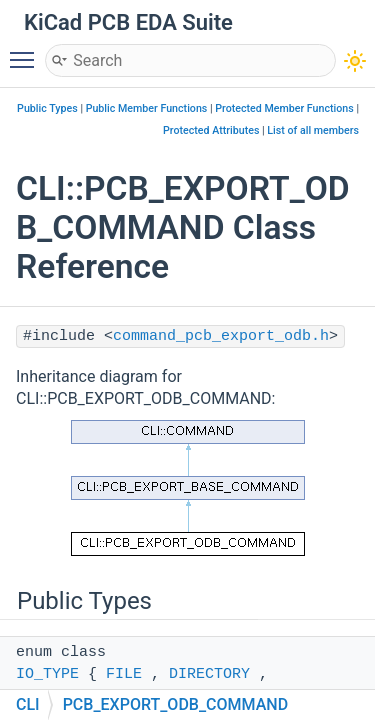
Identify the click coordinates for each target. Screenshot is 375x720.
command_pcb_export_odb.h (221, 336)
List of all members (313, 130)
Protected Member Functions (284, 108)
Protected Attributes (211, 130)
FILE (124, 674)
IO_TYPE (47, 674)
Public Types (47, 108)
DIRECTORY (209, 674)
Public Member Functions (147, 108)
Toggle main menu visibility (27, 51)
